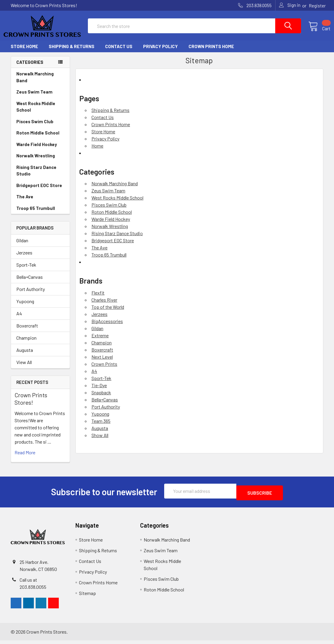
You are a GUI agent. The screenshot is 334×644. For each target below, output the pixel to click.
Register (317, 6)
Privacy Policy (160, 52)
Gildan (22, 246)
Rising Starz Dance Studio (36, 176)
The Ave (25, 202)
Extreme (100, 341)
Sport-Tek (26, 270)
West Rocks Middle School (36, 112)
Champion (26, 343)
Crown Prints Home (211, 52)
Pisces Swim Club (35, 127)
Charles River (104, 305)
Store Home (24, 52)
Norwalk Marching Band (35, 82)
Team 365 (101, 426)
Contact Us (119, 52)
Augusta (25, 355)
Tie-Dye (99, 391)
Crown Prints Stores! (31, 404)
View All (24, 367)
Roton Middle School (38, 138)
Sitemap (87, 597)
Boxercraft (27, 331)
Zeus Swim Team (34, 97)
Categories (30, 67)
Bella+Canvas (30, 282)
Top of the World (108, 312)
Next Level (102, 362)
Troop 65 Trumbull (36, 213)
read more (25, 458)
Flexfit (98, 298)
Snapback (101, 398)
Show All (100, 440)
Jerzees (24, 258)
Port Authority (31, 294)
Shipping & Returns (72, 52)
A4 (19, 319)
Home (97, 151)
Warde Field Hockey (37, 150)
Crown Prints (104, 369)
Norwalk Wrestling (36, 161)
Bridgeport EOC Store (39, 191)
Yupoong (25, 307)
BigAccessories (107, 326)
